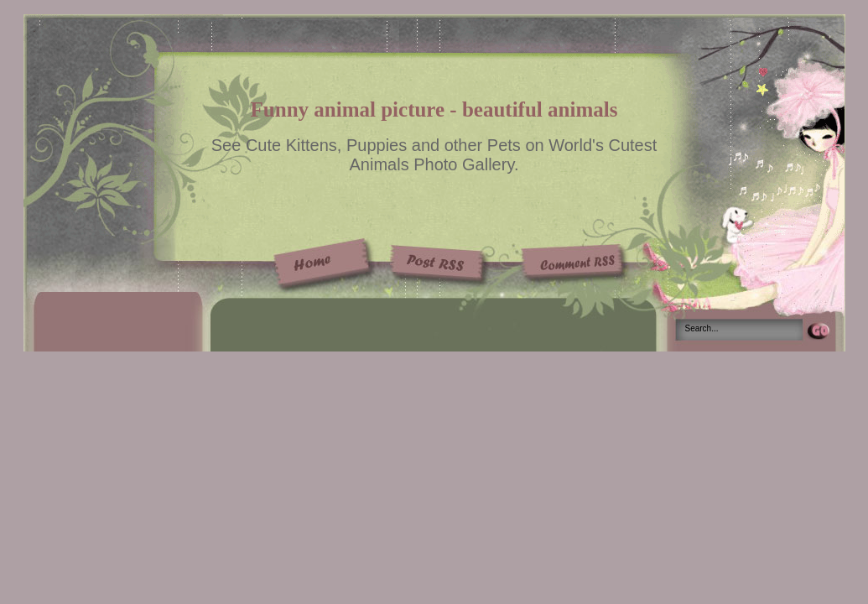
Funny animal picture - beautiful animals (434, 109)
